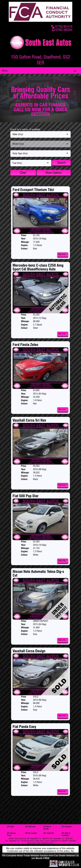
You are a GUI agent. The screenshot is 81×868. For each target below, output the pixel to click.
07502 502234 (64, 30)
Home (10, 827)
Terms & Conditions (66, 834)
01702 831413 (64, 26)
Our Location (31, 833)
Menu (5, 71)
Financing (66, 827)
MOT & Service (47, 828)
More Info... (63, 254)
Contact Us (49, 833)
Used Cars (30, 827)
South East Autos (20, 838)
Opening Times (11, 834)
